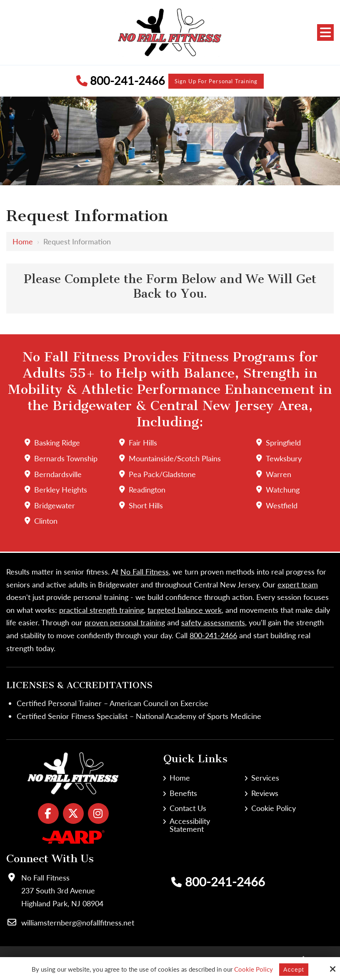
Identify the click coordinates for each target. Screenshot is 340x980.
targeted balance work (185, 610)
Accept (294, 969)
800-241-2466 (113, 82)
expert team (298, 585)
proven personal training (125, 623)
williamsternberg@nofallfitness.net (78, 923)
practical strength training (101, 610)
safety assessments (213, 623)
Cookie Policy (253, 969)
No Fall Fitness (145, 572)
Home (23, 243)
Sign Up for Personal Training (219, 82)
